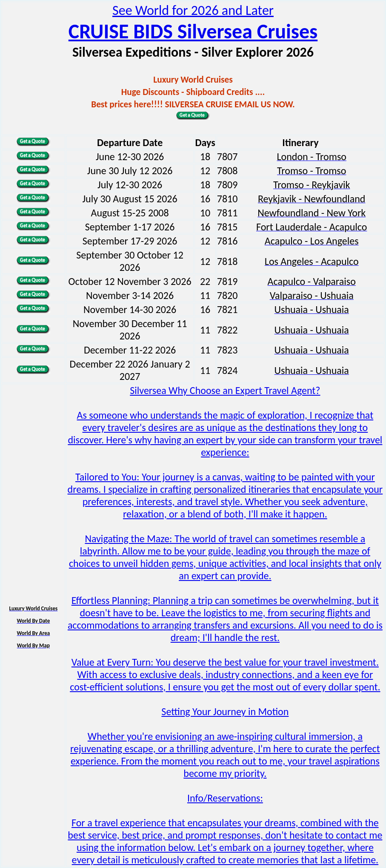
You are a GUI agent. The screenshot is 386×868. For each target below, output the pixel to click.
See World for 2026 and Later (193, 10)
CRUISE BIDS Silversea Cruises (193, 31)
